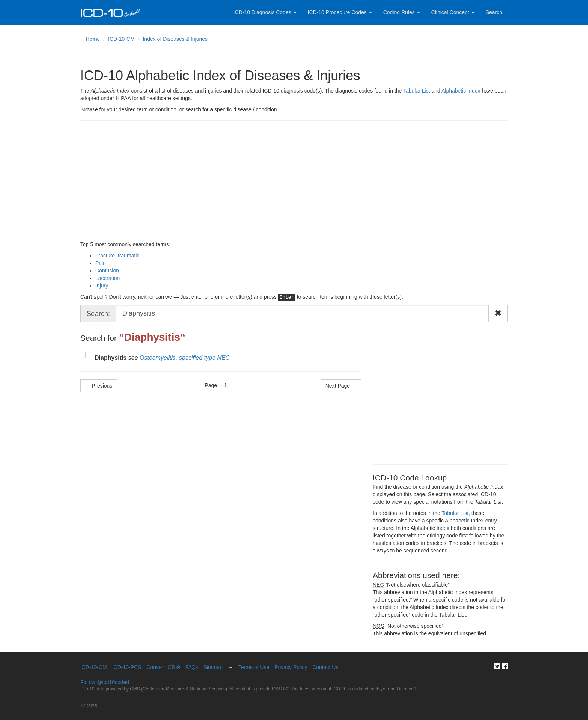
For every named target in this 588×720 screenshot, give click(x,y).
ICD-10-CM (121, 39)
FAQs (192, 667)
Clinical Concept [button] (453, 12)
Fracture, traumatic (117, 256)
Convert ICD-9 (163, 667)
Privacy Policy (291, 667)
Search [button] (494, 12)
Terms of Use (254, 667)
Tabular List (417, 91)
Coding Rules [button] (402, 12)
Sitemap (213, 667)
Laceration (107, 278)
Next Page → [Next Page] (341, 386)
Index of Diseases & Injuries (175, 39)
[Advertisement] (294, 181)
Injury (102, 286)
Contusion (107, 271)
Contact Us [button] (325, 667)
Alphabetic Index (461, 91)
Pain (100, 263)
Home (93, 39)
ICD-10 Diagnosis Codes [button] (265, 12)
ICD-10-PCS (127, 667)
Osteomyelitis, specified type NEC (185, 358)
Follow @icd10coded (105, 682)
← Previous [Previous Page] (99, 386)
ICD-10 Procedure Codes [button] (340, 12)
